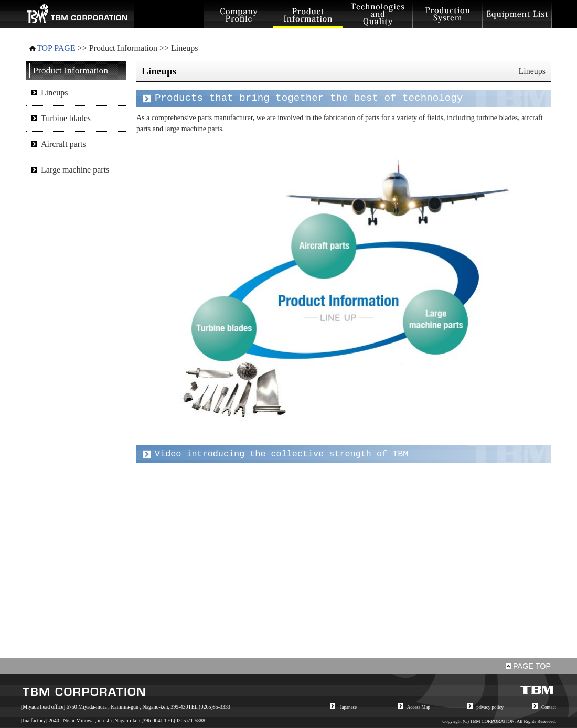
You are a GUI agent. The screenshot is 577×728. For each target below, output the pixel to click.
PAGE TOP (528, 666)
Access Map (419, 707)
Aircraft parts (63, 144)
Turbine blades (66, 118)
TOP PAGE (56, 48)
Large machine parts (75, 170)
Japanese (348, 707)
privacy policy (490, 707)
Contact (549, 707)
